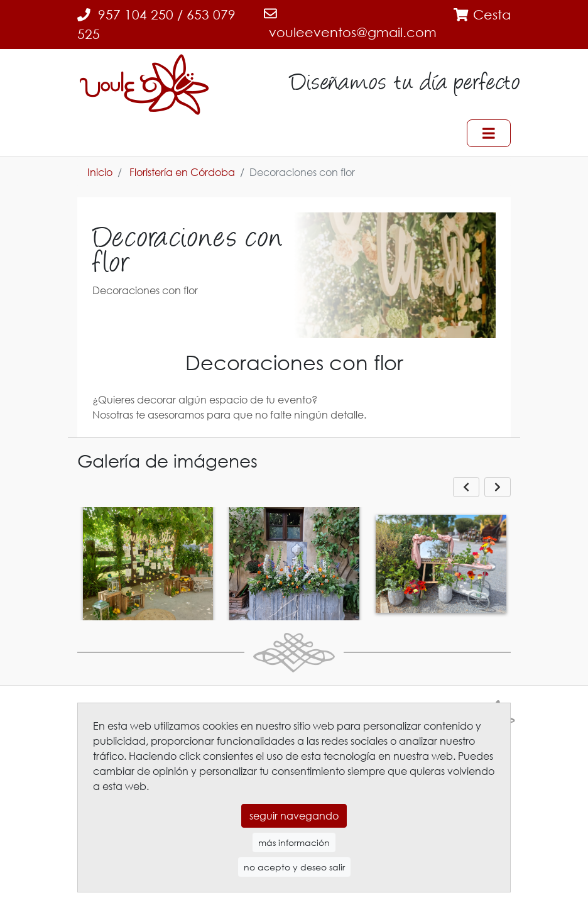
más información (294, 842)
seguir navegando (294, 816)
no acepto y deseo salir (294, 867)
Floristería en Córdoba (182, 172)
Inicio (100, 172)
